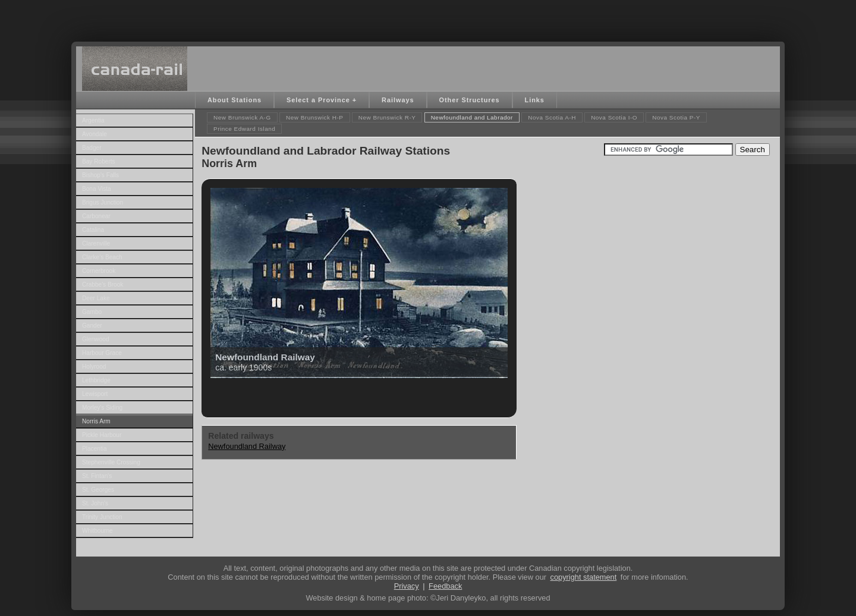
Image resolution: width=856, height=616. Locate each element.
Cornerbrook (99, 271)
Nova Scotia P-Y (676, 117)
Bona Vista (97, 189)
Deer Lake (96, 298)
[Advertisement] (428, 18)
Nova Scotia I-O (614, 117)
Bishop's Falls (100, 175)
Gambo (92, 312)
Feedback (445, 586)
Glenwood (96, 339)
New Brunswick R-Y (387, 117)
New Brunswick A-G (242, 117)
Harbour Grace (102, 353)
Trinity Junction (102, 517)
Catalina (93, 230)
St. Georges (98, 490)
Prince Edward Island (244, 129)
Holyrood (94, 367)
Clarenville (96, 243)
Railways (398, 100)
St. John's (95, 503)
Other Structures (470, 100)
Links (535, 100)
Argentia (93, 120)
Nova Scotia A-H (552, 117)
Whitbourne (97, 531)
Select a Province (318, 100)
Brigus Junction (103, 202)
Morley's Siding (102, 408)
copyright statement (584, 577)
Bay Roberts (99, 161)
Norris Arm (96, 421)
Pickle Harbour (102, 435)
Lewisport (95, 394)
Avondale (95, 134)
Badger (92, 148)
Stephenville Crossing (111, 462)
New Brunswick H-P (315, 117)
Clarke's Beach (102, 257)
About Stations (235, 100)
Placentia (95, 449)
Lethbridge (96, 380)
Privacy (407, 586)
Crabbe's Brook (103, 285)
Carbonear (96, 216)
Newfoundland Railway (247, 446)
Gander (92, 326)
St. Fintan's (97, 476)
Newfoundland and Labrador (472, 117)
